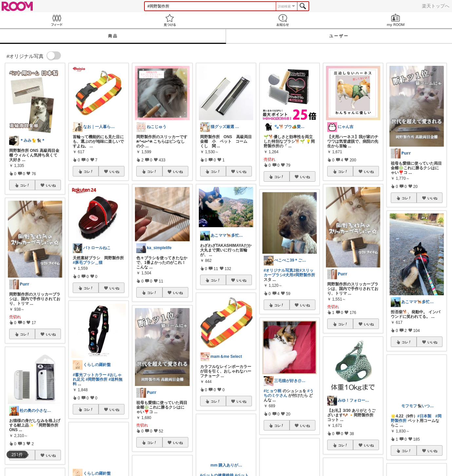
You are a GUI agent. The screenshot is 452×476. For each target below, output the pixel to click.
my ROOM (395, 20)
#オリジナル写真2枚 (282, 270)
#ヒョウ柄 (273, 391)
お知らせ (282, 20)
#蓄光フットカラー (90, 375)
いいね (51, 185)
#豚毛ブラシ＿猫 (88, 263)
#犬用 (288, 275)
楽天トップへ (436, 6)
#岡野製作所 (97, 379)
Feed (56, 20)
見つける (169, 20)
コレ (25, 185)
